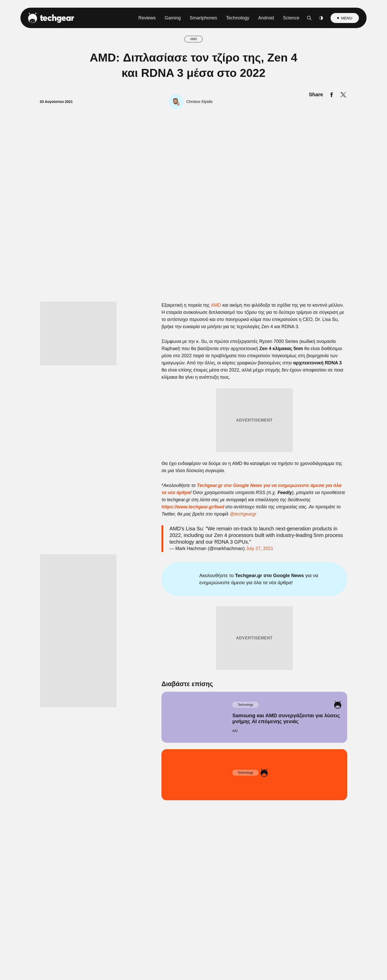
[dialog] (194, 490)
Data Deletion (165, 612)
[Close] (282, 368)
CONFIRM (157, 594)
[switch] (257, 467)
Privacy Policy (222, 612)
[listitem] (194, 456)
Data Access (193, 612)
